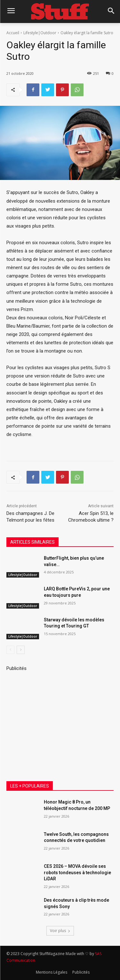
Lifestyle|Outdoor (40, 33)
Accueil (13, 33)
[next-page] (21, 650)
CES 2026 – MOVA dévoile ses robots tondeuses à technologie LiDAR (77, 872)
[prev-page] (10, 650)
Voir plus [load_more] (60, 931)
